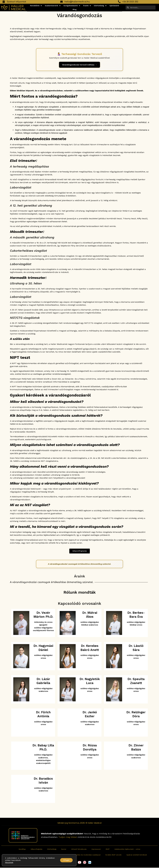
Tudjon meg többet (68, 837)
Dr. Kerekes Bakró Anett (90, 648)
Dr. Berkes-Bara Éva (136, 615)
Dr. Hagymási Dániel (43, 648)
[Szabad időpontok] (4, 2)
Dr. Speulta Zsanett (136, 681)
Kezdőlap (22, 850)
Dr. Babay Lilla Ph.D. (43, 748)
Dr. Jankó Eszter (90, 715)
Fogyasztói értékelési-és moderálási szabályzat (82, 855)
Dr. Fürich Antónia (43, 715)
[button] (36, 6)
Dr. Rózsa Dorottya (90, 748)
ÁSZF (108, 850)
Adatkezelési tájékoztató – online (127, 850)
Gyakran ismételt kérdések (137, 855)
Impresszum (96, 850)
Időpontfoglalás (37, 850)
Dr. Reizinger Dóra (136, 715)
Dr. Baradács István (43, 781)
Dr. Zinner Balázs (136, 748)
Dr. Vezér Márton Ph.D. (43, 615)
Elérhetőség (52, 850)
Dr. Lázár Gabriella (43, 681)
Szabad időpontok (16, 2)
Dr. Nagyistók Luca (90, 681)
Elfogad (66, 860)
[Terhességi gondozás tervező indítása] (79, 65)
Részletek (9, 862)
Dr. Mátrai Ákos (90, 615)
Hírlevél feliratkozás (79, 850)
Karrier (64, 850)
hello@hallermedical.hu (77, 2)
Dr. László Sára (136, 648)
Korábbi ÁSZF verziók (113, 855)
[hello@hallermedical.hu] (61, 2)
